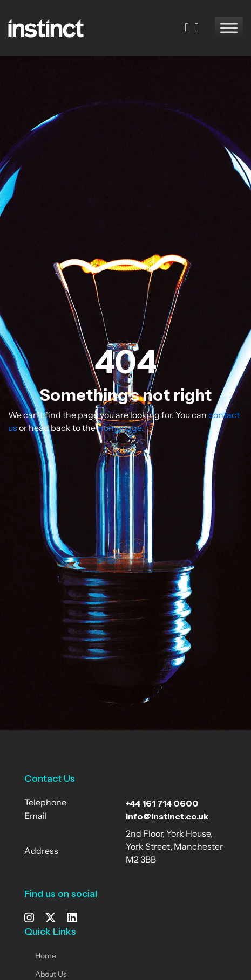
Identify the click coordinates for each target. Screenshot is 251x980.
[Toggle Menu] (229, 28)
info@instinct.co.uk (167, 816)
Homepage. (120, 429)
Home (46, 957)
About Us (51, 975)
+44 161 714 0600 (162, 803)
